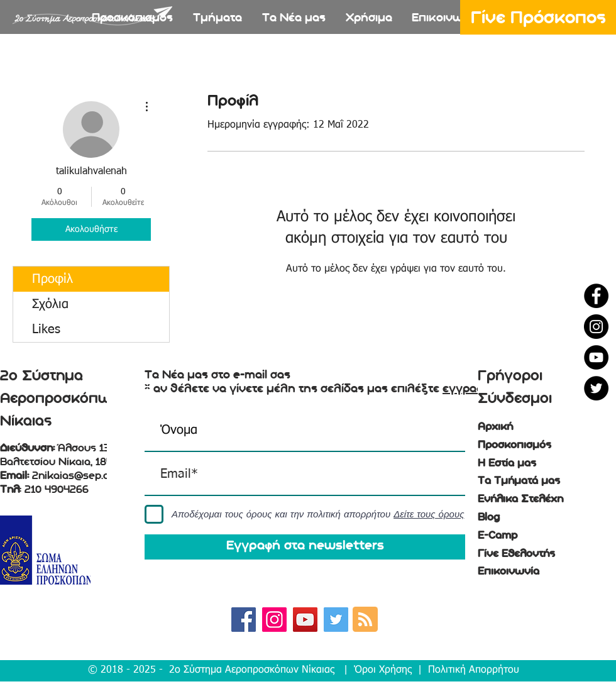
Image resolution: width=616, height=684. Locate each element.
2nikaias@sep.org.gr (82, 476)
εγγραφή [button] (467, 389)
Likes (46, 329)
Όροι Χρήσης (383, 670)
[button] (217, 19)
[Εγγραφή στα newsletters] (305, 547)
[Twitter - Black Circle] (596, 388)
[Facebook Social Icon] (244, 620)
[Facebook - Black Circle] (596, 296)
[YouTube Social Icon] (305, 620)
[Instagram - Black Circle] (596, 327)
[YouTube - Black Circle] (596, 357)
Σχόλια (50, 304)
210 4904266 (57, 490)
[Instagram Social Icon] (274, 620)
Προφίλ (52, 279)
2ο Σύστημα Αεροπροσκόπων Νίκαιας (252, 670)
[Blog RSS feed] (365, 620)
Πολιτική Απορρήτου (474, 670)
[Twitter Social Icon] (336, 620)
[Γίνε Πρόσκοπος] (538, 17)
